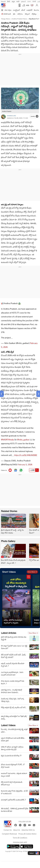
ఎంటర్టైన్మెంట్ (16, 10)
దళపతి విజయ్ (7, 14)
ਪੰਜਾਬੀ (34, 1)
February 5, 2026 (25, 462)
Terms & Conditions (20, 836)
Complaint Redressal (9, 832)
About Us (17, 828)
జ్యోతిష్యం (34, 14)
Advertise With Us (28, 828)
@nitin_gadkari (23, 437)
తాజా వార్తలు (8, 10)
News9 (3, 1)
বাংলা (29, 1)
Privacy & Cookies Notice (27, 832)
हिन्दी (9, 1)
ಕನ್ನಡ (13, 1)
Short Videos (9, 570)
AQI (28, 5)
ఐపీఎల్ (23, 10)
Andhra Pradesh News (19, 19)
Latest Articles (9, 631)
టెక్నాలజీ (27, 14)
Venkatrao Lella (11, 116)
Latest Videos (8, 723)
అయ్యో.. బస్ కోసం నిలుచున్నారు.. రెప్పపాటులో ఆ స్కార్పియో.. (13, 619)
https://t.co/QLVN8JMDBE (26, 453)
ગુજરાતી (23, 1)
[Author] (3, 117)
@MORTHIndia (7, 437)
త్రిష (14, 14)
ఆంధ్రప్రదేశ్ (29, 10)
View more (32, 570)
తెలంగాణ (36, 10)
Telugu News (5, 19)
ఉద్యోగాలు (20, 14)
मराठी (18, 1)
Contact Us (8, 828)
